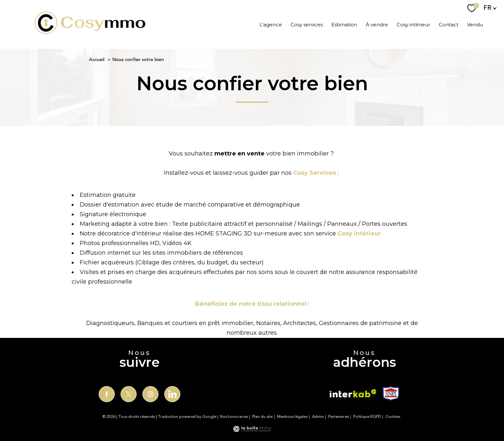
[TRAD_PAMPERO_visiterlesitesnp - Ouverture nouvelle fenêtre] (391, 393)
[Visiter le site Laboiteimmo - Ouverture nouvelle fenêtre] (252, 430)
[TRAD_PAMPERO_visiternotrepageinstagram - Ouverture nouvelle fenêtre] (150, 394)
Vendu (475, 24)
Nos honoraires (234, 417)
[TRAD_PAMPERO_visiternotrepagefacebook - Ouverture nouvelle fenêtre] (107, 394)
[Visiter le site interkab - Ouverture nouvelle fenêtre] (353, 393)
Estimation (344, 24)
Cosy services (307, 24)
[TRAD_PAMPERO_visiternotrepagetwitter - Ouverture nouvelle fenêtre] (129, 394)
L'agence (271, 24)
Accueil (97, 60)
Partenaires (338, 417)
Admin (318, 417)
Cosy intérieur (413, 24)
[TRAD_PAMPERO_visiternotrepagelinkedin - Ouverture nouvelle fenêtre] (172, 394)
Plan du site (262, 417)
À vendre (377, 24)
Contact (449, 24)
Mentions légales (292, 417)
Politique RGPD (367, 417)
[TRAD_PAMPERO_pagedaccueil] (90, 32)
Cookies (393, 417)
